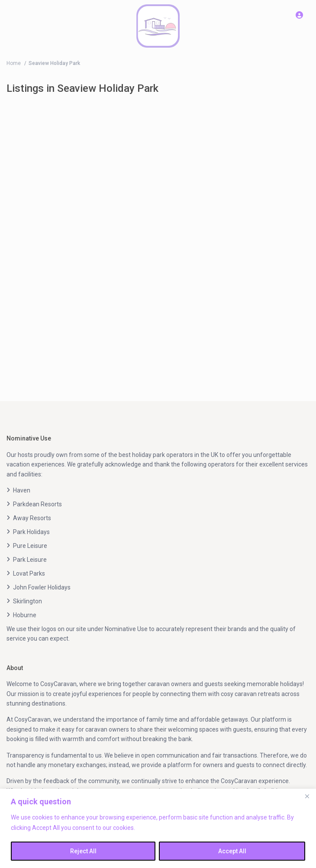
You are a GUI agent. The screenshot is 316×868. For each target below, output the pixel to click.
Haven (22, 490)
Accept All (232, 851)
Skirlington (27, 601)
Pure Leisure (30, 546)
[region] (158, 828)
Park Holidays (31, 532)
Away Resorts (32, 518)
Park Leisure (30, 560)
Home (14, 63)
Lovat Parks (29, 573)
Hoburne (25, 615)
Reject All (83, 851)
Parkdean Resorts (37, 504)
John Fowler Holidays (42, 587)
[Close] (307, 796)
